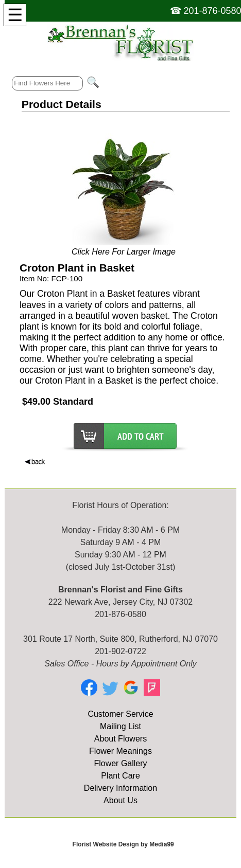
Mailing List (120, 726)
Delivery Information (120, 788)
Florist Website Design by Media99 (123, 844)
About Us (120, 800)
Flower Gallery (120, 763)
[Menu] (15, 15)
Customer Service (120, 714)
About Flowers (120, 739)
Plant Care (120, 776)
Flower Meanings (120, 751)
